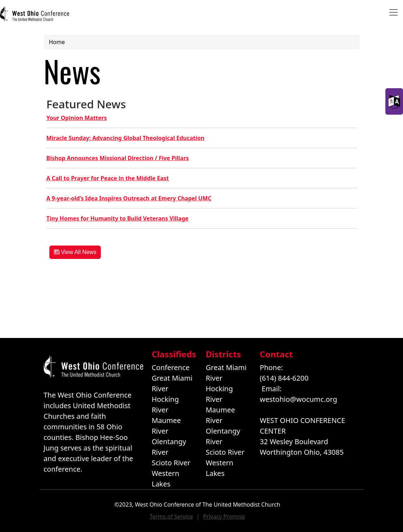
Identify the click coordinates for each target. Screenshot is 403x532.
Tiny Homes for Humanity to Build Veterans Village (118, 218)
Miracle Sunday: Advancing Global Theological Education (126, 138)
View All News (75, 252)
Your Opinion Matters (77, 118)
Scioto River (171, 463)
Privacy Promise (224, 516)
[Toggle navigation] (393, 12)
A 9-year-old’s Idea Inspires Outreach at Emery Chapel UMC (129, 198)
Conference (171, 367)
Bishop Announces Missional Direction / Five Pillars (118, 158)
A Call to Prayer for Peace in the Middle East (108, 178)
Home (57, 42)
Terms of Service (171, 516)
